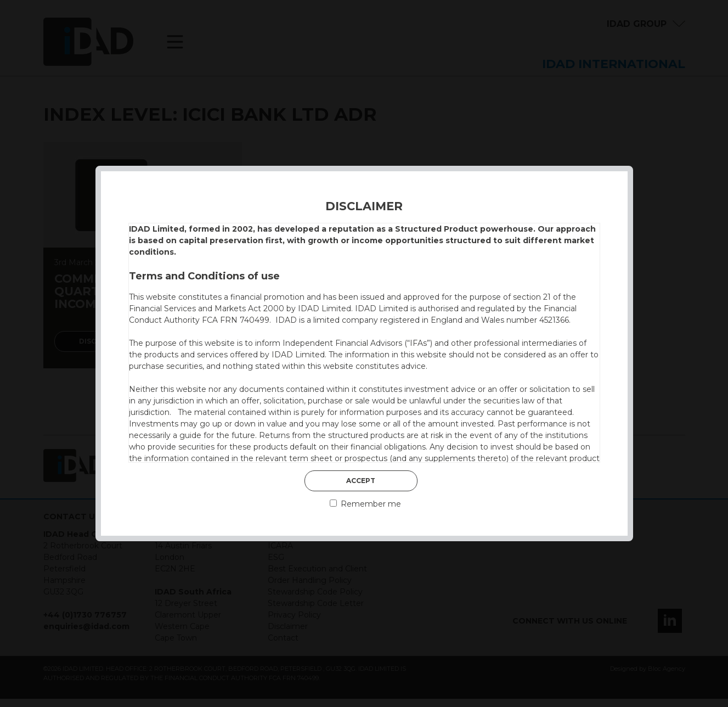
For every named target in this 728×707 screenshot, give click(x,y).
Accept (361, 481)
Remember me (365, 504)
